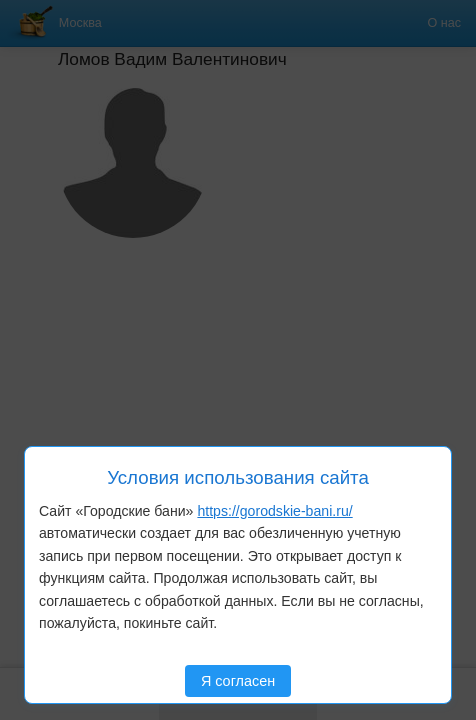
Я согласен (238, 681)
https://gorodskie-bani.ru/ (274, 511)
